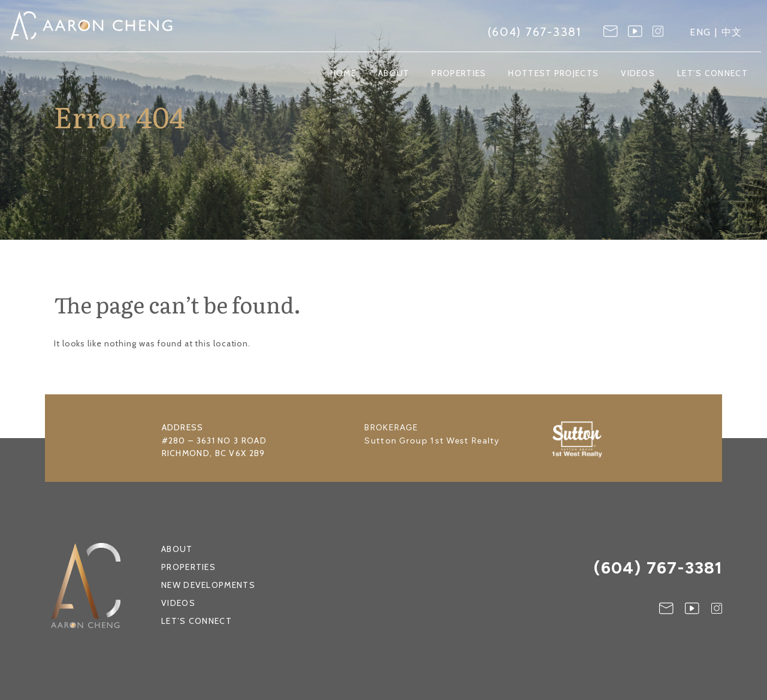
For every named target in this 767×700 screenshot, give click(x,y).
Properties (459, 73)
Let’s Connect (712, 73)
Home (343, 73)
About (394, 73)
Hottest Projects (553, 73)
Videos (638, 73)
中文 (732, 32)
